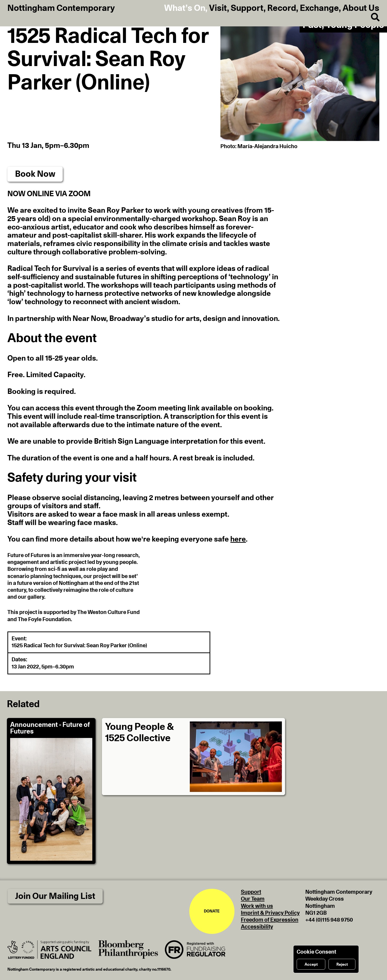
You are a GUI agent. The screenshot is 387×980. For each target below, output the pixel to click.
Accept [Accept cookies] (311, 964)
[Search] (371, 17)
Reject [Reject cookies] (342, 964)
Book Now (35, 174)
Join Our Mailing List (55, 896)
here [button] (238, 539)
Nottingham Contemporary (61, 8)
